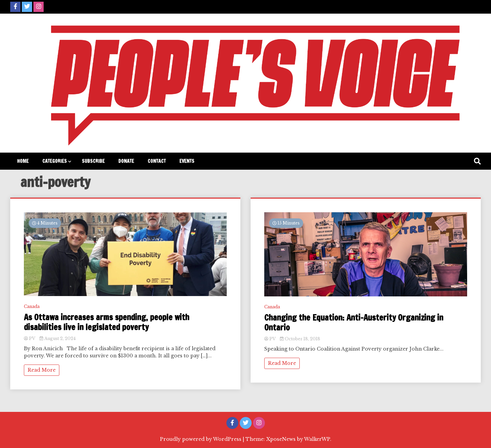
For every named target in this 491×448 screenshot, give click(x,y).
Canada (32, 306)
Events (187, 161)
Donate (126, 161)
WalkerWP (317, 439)
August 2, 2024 (58, 338)
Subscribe (93, 161)
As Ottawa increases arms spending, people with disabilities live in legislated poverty (107, 322)
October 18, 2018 (300, 339)
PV (30, 338)
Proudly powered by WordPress (201, 439)
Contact (157, 161)
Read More (42, 370)
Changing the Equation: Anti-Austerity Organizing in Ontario (354, 323)
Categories (55, 161)
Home (23, 161)
